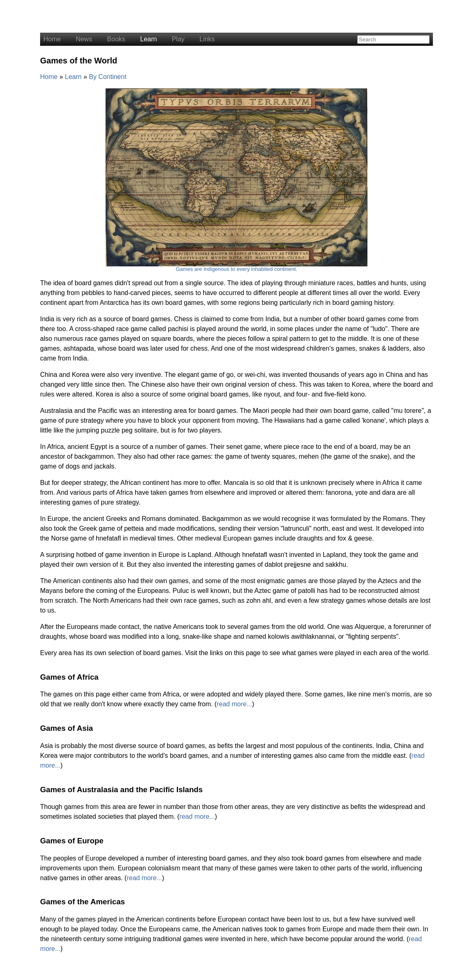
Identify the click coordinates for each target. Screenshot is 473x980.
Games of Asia (66, 728)
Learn (149, 39)
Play (178, 39)
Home (52, 39)
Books (116, 39)
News (84, 39)
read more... (234, 704)
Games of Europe (72, 841)
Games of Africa (69, 677)
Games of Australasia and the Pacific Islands (121, 790)
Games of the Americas (82, 902)
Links (207, 39)
